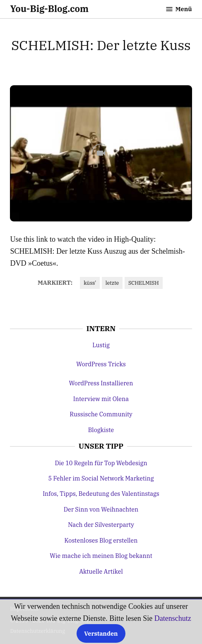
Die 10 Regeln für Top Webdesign (101, 463)
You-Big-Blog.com (49, 9)
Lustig (101, 345)
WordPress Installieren (101, 383)
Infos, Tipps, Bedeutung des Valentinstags (101, 494)
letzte (112, 283)
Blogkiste (101, 430)
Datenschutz (173, 618)
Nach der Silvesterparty (101, 525)
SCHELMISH (144, 283)
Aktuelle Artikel (101, 571)
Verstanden (101, 633)
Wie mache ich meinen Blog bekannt (101, 556)
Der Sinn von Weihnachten (101, 509)
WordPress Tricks (101, 364)
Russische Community (101, 414)
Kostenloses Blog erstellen (101, 540)
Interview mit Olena (101, 399)
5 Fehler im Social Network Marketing (101, 478)
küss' (90, 283)
